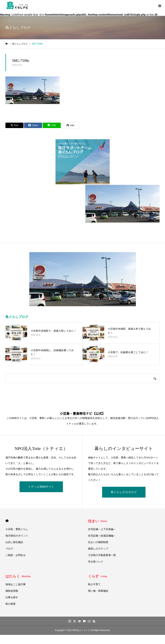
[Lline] (52, 125)
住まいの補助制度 (98, 542)
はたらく (18, 576)
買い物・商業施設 (98, 591)
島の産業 (10, 604)
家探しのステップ (98, 549)
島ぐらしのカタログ (124, 492)
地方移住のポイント (17, 536)
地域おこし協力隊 (16, 584)
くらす (97, 576)
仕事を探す (12, 597)
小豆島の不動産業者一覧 (102, 555)
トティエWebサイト (41, 487)
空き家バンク (96, 562)
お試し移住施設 (14, 542)
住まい (98, 521)
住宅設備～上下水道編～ (102, 529)
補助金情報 (12, 591)
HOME (7, 521)
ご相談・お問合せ (16, 555)
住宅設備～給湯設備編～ (102, 536)
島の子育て (94, 584)
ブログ (9, 549)
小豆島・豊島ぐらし (17, 529)
